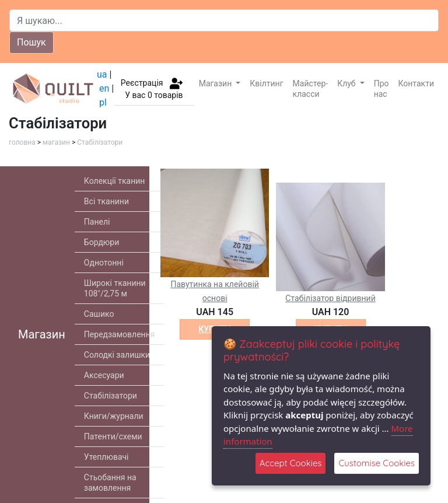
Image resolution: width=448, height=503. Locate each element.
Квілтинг (266, 83)
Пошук (32, 42)
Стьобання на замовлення (110, 483)
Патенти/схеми (113, 436)
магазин (56, 142)
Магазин (216, 83)
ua (102, 74)
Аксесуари (104, 375)
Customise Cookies (377, 463)
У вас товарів (154, 95)
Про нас (381, 89)
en (104, 88)
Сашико (99, 314)
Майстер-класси (311, 89)
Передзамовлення (120, 334)
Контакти (416, 83)
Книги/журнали (114, 416)
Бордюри (101, 242)
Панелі (97, 222)
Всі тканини (106, 201)
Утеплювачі (106, 457)
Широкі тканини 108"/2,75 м (115, 288)
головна (22, 142)
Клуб (347, 83)
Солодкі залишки (117, 355)
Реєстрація (142, 82)
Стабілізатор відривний (330, 298)
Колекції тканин (115, 181)
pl (103, 102)
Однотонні (104, 263)
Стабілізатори (100, 142)
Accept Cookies (291, 463)
